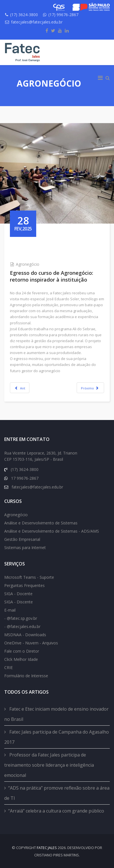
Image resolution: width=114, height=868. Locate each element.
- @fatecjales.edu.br (22, 626)
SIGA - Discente (19, 602)
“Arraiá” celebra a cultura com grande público (56, 811)
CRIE (8, 667)
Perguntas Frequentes (24, 585)
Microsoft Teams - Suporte (29, 577)
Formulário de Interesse (26, 676)
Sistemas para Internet (25, 547)
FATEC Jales (47, 848)
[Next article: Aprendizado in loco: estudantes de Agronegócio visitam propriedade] (90, 388)
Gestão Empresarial (22, 539)
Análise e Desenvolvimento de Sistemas (41, 523)
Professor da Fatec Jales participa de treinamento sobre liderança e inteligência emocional (49, 765)
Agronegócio (28, 264)
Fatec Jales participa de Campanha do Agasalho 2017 (57, 737)
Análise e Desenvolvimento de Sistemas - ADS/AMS (52, 531)
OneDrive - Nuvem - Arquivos (31, 643)
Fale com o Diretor (22, 651)
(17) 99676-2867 (63, 15)
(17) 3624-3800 (24, 15)
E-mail (10, 610)
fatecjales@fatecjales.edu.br (37, 22)
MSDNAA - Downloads (25, 635)
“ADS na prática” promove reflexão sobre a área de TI (57, 793)
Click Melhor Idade (21, 659)
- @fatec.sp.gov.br (21, 618)
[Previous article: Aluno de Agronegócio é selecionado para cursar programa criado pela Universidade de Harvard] (20, 388)
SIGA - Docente (18, 594)
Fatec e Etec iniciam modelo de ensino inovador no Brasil (56, 714)
